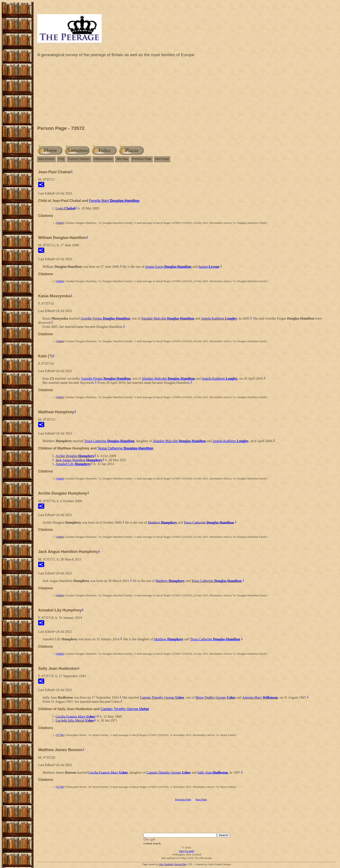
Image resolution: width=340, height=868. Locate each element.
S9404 (60, 223)
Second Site (180, 864)
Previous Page (142, 159)
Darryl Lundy (187, 851)
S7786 (60, 735)
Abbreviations (103, 159)
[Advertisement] (187, 92)
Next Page (162, 159)
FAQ (61, 159)
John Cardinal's (166, 864)
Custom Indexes (79, 159)
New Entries (46, 159)
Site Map (122, 159)
